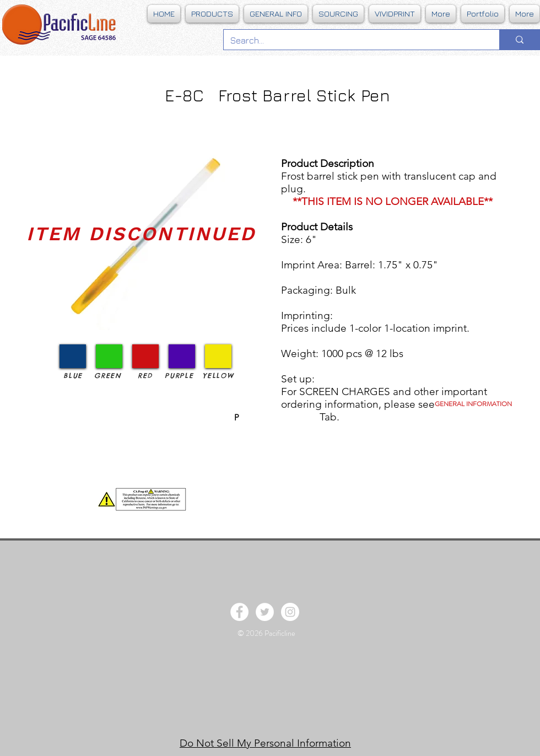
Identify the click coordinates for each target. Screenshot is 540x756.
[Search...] (353, 40)
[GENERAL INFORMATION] (473, 404)
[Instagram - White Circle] (290, 612)
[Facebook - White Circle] (239, 612)
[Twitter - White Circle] (265, 612)
